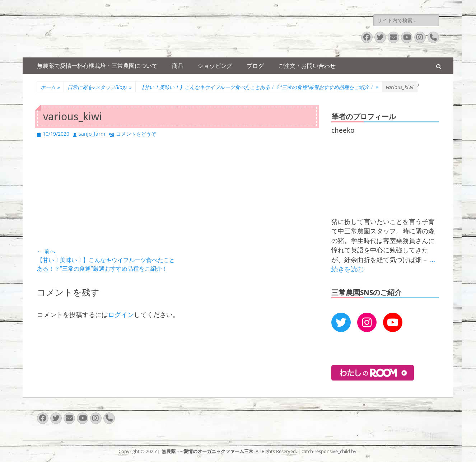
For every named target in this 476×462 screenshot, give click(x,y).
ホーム (50, 87)
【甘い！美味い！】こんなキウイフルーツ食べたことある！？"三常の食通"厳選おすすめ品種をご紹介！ (259, 87)
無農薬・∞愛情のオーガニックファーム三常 (207, 451)
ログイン (121, 314)
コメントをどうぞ (136, 134)
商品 (178, 66)
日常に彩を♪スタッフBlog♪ (100, 87)
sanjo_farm (92, 134)
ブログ (255, 66)
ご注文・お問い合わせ (307, 66)
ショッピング (215, 66)
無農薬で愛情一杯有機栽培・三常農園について (97, 66)
